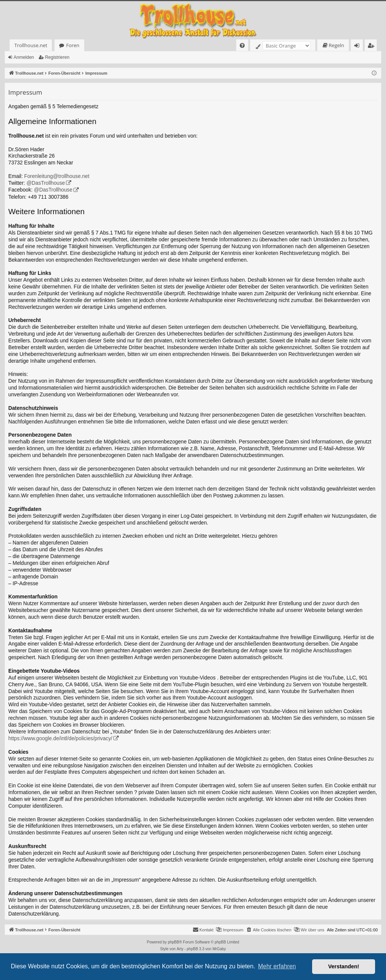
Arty (180, 949)
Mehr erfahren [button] (277, 966)
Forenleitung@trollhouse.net (57, 176)
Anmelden (24, 57)
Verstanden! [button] (344, 966)
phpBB (173, 942)
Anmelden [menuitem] (359, 47)
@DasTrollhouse (46, 183)
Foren (73, 45)
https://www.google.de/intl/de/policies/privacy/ (60, 738)
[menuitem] (242, 45)
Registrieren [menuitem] (372, 47)
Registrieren (57, 57)
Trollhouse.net (31, 45)
